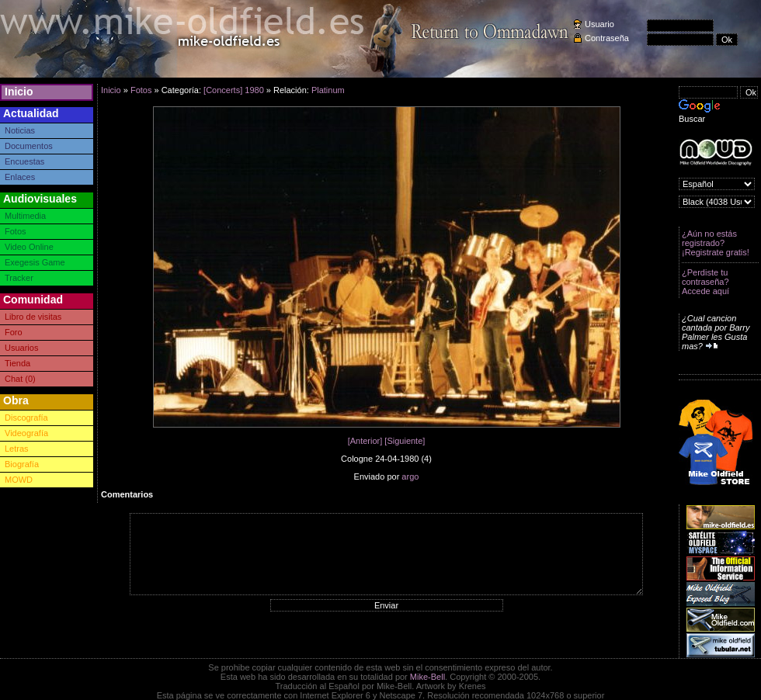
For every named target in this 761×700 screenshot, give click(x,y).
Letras (17, 449)
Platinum (328, 90)
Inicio (19, 92)
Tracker (19, 278)
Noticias (20, 130)
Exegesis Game (35, 262)
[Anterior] (365, 441)
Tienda (17, 363)
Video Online (29, 247)
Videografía (26, 433)
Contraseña (607, 38)
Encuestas (24, 161)
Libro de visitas (33, 317)
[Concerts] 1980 (234, 90)
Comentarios (127, 494)
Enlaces (20, 177)
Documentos (29, 146)
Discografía (26, 418)
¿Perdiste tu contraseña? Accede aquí (705, 282)
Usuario (599, 24)
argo (410, 476)
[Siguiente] (405, 441)
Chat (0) (20, 379)
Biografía (22, 464)
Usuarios (21, 348)
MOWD (19, 480)
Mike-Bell (427, 677)
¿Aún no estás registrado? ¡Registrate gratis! (716, 243)
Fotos (16, 231)
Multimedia (25, 216)
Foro (14, 332)
